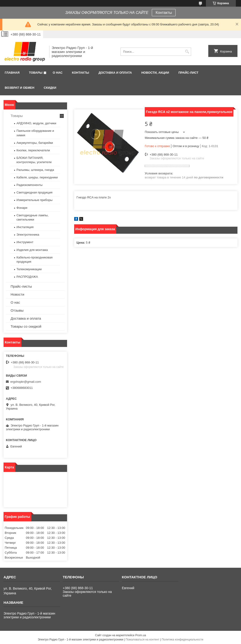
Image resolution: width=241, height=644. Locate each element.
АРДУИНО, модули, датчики (36, 123)
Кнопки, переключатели (33, 150)
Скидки (50, 88)
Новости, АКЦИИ (155, 73)
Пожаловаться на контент (142, 640)
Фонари (22, 208)
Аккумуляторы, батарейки (35, 143)
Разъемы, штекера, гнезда (35, 170)
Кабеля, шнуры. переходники (37, 177)
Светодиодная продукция (34, 192)
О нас (58, 73)
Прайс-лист (188, 73)
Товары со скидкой (26, 326)
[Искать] (187, 52)
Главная (12, 73)
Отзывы (17, 310)
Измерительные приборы (34, 200)
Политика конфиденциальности (183, 640)
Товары (36, 73)
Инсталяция (25, 227)
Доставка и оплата (115, 73)
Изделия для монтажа (32, 250)
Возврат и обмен (20, 88)
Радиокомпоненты (30, 185)
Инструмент (25, 242)
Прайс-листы (21, 286)
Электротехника (28, 235)
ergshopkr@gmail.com (26, 382)
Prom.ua (141, 635)
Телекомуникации (29, 269)
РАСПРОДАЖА (27, 277)
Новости (17, 294)
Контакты (164, 13)
